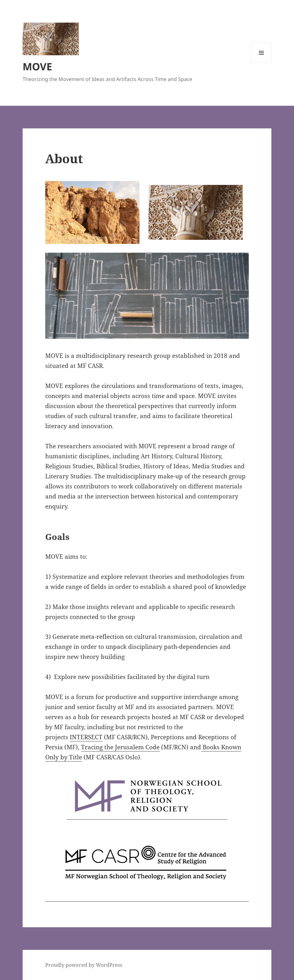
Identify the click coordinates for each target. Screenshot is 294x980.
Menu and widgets (261, 63)
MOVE (37, 66)
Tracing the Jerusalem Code (120, 747)
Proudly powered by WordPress (84, 965)
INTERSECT (86, 737)
